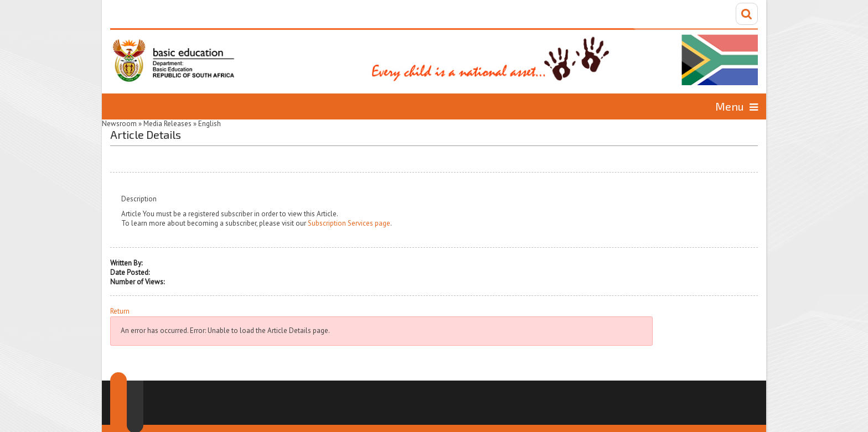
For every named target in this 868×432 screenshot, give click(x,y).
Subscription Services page (349, 223)
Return (120, 311)
